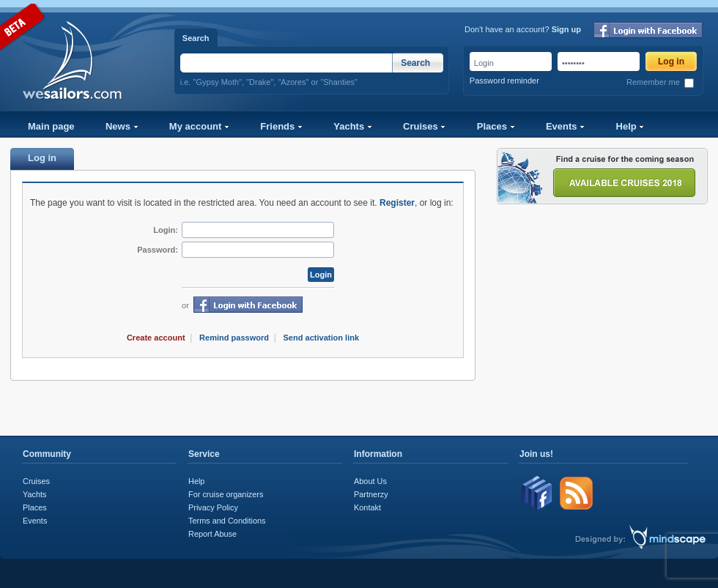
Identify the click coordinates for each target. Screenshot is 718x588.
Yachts (353, 126)
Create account (156, 338)
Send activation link (322, 338)
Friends (281, 126)
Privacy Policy (213, 507)
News (122, 126)
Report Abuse (212, 534)
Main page (51, 126)
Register (397, 203)
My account (199, 126)
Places (496, 126)
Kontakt (367, 507)
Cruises (424, 126)
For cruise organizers (226, 494)
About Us (370, 481)
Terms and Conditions (227, 521)
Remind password (234, 338)
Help (630, 126)
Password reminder (504, 81)
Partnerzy (371, 494)
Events (565, 126)
